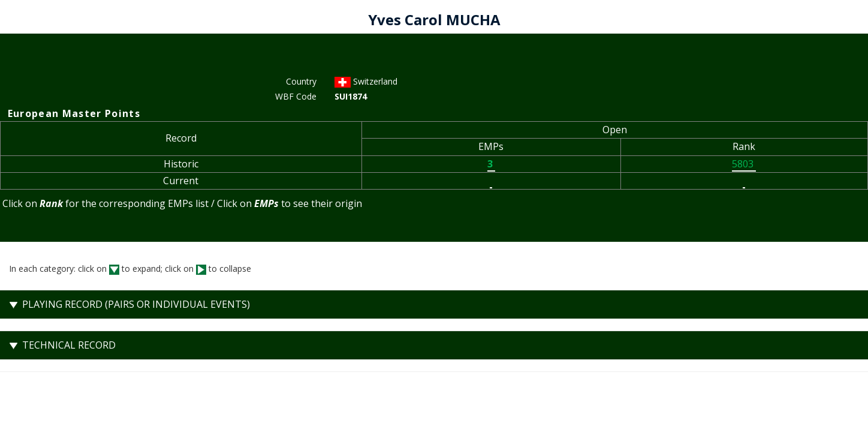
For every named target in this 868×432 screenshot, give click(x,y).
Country (301, 81)
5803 (744, 164)
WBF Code (296, 96)
